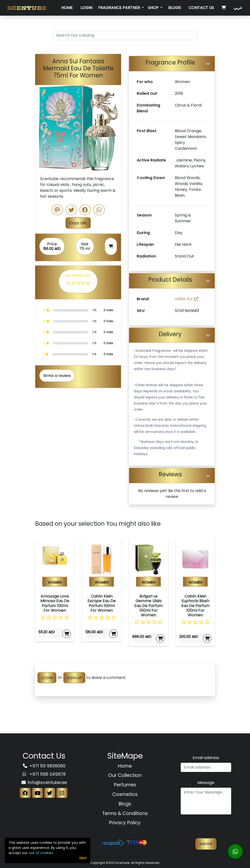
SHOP (154, 8)
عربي (238, 8)
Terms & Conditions (125, 813)
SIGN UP (74, 678)
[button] (42, 128)
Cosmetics (125, 794)
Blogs (175, 8)
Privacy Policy (125, 823)
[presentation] (206, 829)
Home (67, 8)
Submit (206, 844)
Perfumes (125, 785)
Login (86, 8)
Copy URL (78, 223)
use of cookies (41, 853)
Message (206, 783)
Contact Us (201, 8)
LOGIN (47, 678)
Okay (83, 858)
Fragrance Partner (120, 8)
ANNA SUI (187, 299)
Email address (206, 758)
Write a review (57, 376)
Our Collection (125, 775)
